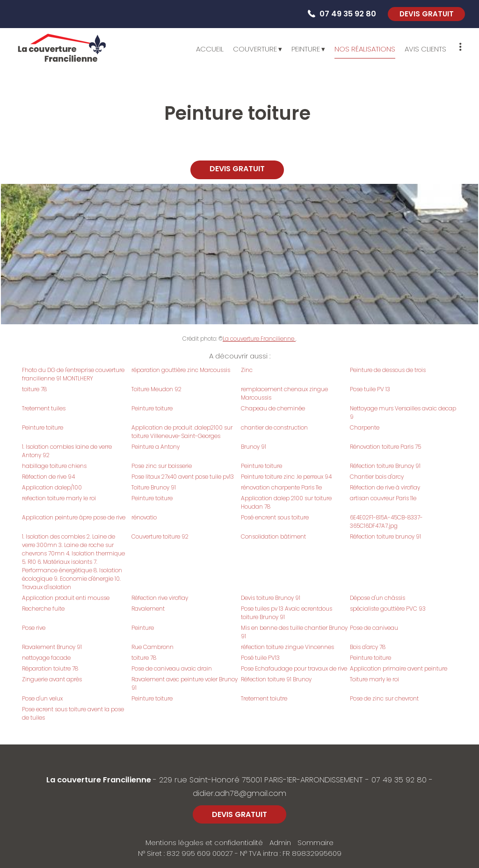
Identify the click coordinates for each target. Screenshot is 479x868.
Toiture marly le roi (374, 679)
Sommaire (316, 842)
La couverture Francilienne (259, 339)
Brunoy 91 (254, 447)
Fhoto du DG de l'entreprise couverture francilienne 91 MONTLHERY (73, 374)
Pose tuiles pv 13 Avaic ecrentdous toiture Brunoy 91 (287, 613)
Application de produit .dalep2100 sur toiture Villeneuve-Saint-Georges (182, 432)
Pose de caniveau (374, 628)
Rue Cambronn (152, 647)
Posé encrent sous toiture (275, 517)
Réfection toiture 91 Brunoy (276, 679)
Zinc (247, 370)
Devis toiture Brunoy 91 (271, 598)
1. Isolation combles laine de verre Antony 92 (67, 451)
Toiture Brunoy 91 (154, 487)
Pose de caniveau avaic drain (172, 668)
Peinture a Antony (156, 447)
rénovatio (144, 517)
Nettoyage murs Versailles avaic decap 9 (403, 412)
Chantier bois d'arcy (377, 477)
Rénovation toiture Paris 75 (385, 447)
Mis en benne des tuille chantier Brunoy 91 (294, 632)
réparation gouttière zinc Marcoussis (181, 370)
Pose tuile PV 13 (370, 389)
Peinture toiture (152, 408)
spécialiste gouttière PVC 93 (388, 609)
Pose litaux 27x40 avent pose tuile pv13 (183, 477)
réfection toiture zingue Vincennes (287, 647)
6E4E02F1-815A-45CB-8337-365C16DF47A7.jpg (386, 522)
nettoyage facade (46, 658)
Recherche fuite (43, 609)
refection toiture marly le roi (59, 498)
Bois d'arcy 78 (368, 647)
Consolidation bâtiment (273, 536)
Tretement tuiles (44, 408)
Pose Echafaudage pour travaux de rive (294, 668)
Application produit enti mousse (66, 598)
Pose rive (34, 628)
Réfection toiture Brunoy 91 (385, 466)
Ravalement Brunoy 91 (52, 647)
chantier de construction (274, 427)
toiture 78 (34, 389)
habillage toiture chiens (54, 466)
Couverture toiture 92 (160, 536)
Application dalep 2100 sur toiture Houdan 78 (286, 502)
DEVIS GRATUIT (427, 14)
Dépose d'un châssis (377, 598)
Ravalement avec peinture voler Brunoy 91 (185, 683)
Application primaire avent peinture (399, 668)
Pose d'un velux (42, 698)
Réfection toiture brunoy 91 (385, 536)
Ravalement (148, 609)
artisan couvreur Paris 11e (383, 498)
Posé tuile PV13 (260, 658)
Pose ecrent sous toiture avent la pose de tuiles (73, 713)
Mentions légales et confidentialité (204, 842)
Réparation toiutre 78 (50, 668)
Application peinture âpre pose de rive (74, 517)
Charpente (365, 427)
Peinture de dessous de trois (388, 370)
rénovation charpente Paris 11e (281, 487)
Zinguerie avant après (52, 679)
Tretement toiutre (264, 698)
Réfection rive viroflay (160, 598)
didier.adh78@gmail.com (239, 793)
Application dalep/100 (52, 487)
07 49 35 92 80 (399, 780)
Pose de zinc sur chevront (384, 698)
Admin (280, 842)
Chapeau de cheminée (273, 408)
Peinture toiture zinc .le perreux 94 (286, 477)
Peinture (143, 628)
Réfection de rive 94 (48, 477)
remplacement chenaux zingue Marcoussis (284, 393)
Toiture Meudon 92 (156, 389)
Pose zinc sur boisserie (162, 466)
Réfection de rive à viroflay (385, 487)
